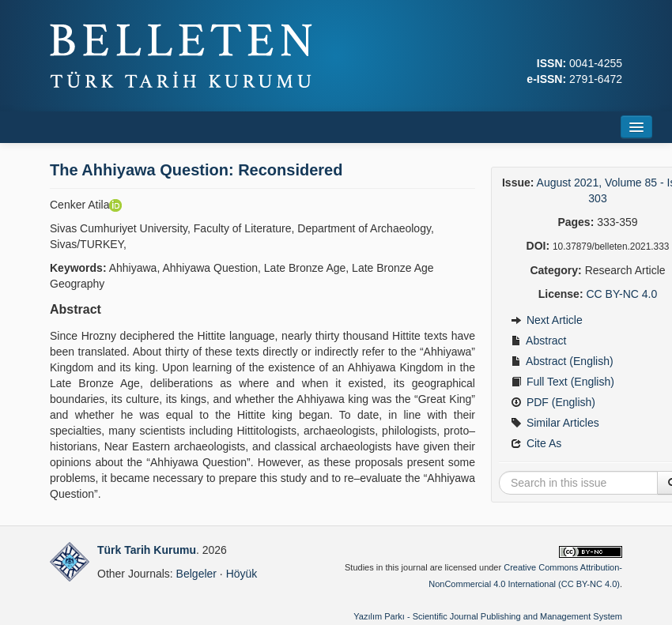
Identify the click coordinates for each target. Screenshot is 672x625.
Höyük (242, 574)
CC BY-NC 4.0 (621, 294)
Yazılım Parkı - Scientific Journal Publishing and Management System (488, 616)
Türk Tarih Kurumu (147, 550)
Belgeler (196, 574)
